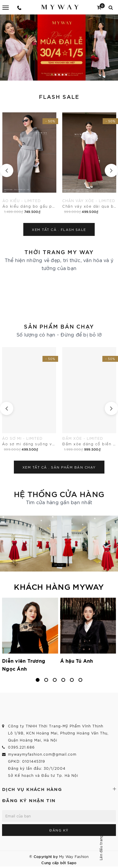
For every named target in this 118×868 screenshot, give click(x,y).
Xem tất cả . (59, 229)
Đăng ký (59, 830)
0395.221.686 (21, 747)
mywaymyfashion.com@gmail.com (42, 754)
